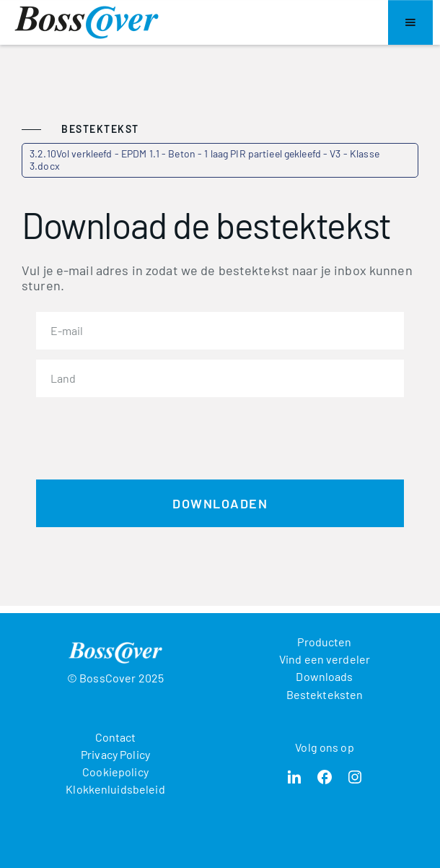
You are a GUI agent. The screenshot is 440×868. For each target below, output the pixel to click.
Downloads (324, 676)
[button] (410, 22)
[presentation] (146, 435)
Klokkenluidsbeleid (115, 789)
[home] (87, 22)
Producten (324, 642)
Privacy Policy (115, 754)
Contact (116, 737)
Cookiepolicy (115, 772)
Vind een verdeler (325, 659)
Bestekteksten (325, 694)
